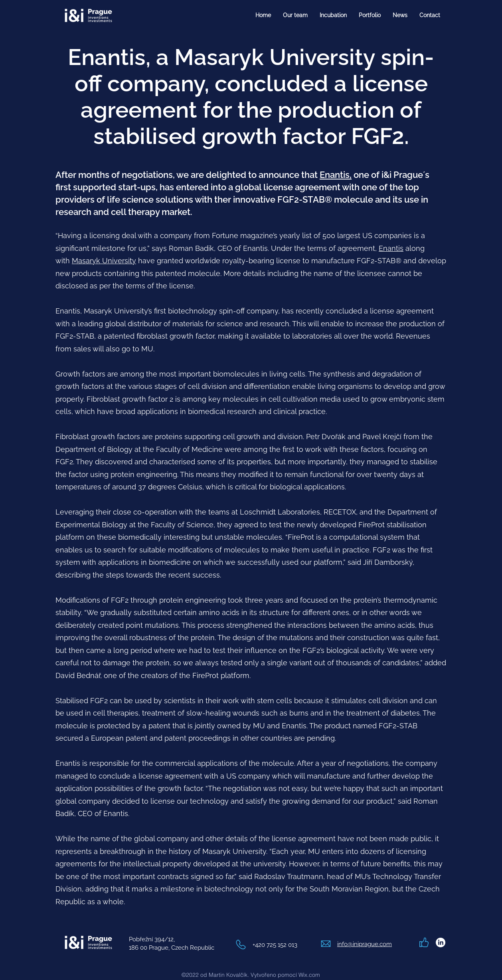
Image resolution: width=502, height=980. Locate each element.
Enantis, (336, 175)
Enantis (391, 248)
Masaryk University (104, 261)
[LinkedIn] (441, 943)
